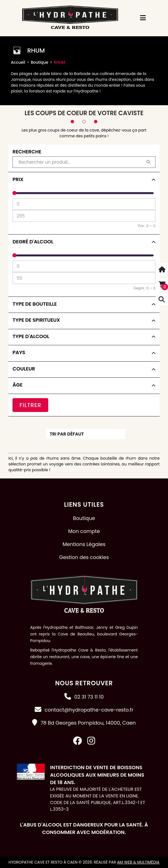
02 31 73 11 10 (89, 697)
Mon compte (84, 531)
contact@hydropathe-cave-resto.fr (89, 710)
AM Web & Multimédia (138, 862)
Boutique (40, 62)
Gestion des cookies (84, 557)
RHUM (59, 62)
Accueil (18, 62)
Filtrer (30, 405)
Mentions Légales (84, 544)
